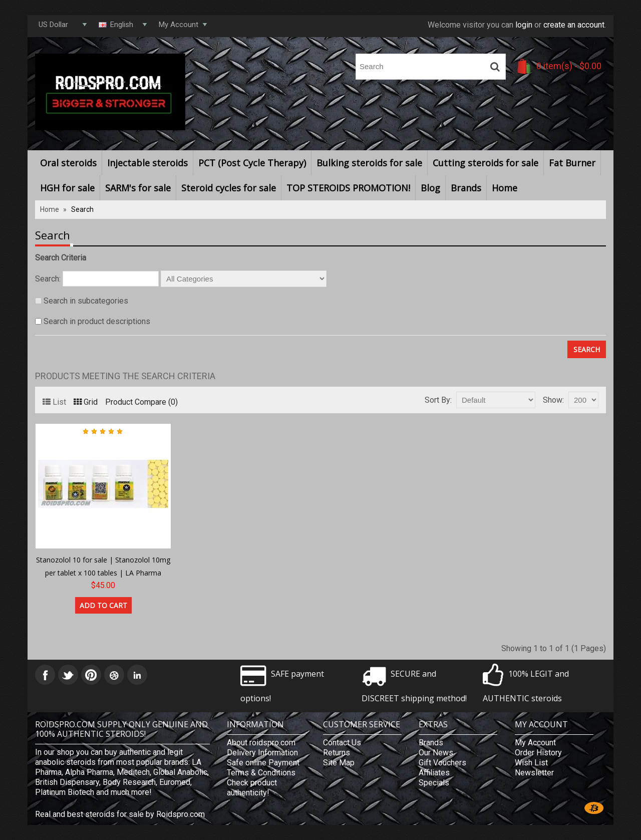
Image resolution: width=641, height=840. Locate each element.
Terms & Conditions (261, 773)
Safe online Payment (263, 763)
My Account (535, 743)
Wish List (531, 763)
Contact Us (342, 743)
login (524, 25)
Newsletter (534, 773)
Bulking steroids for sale (369, 163)
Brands (466, 188)
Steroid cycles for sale (229, 188)
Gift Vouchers (442, 763)
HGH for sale (67, 188)
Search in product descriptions (97, 321)
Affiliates (434, 773)
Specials (434, 783)
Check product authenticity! (252, 788)
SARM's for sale (138, 188)
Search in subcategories (86, 301)
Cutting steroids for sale (486, 163)
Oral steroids (68, 163)
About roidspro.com (261, 743)
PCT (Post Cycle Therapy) (252, 163)
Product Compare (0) (141, 402)
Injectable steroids (147, 163)
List (54, 402)
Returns (337, 753)
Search (82, 209)
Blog (430, 188)
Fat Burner (572, 163)
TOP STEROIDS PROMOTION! (348, 188)
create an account (574, 25)
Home (505, 188)
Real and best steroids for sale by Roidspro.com (120, 814)
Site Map (339, 763)
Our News (436, 753)
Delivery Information (262, 753)
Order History (538, 753)
